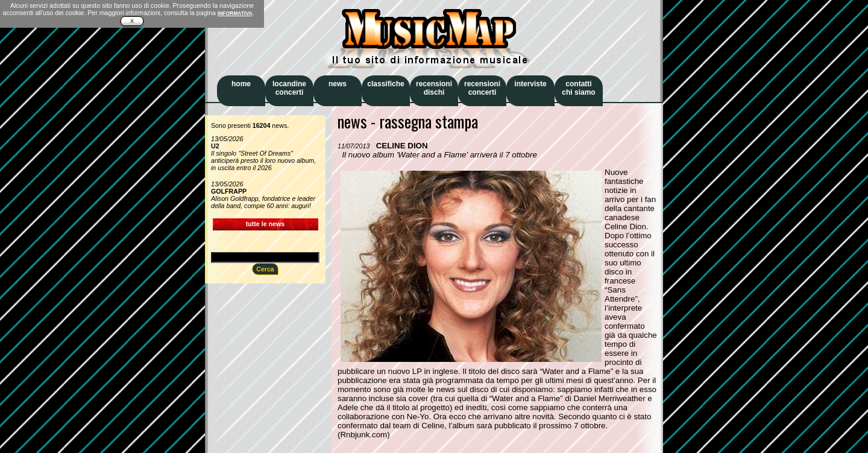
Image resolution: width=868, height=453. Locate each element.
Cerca (265, 269)
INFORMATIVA (235, 13)
